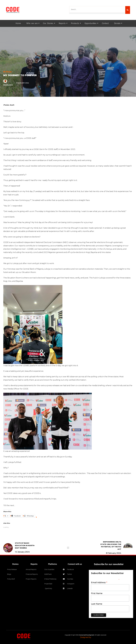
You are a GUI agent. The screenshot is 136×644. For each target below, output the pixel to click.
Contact (105, 23)
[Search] (128, 10)
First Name (97, 593)
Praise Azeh (8, 85)
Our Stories (49, 23)
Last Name (97, 604)
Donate (118, 23)
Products (76, 23)
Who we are (33, 23)
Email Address (99, 582)
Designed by (86, 637)
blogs (9, 72)
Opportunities (91, 23)
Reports (63, 23)
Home (18, 23)
